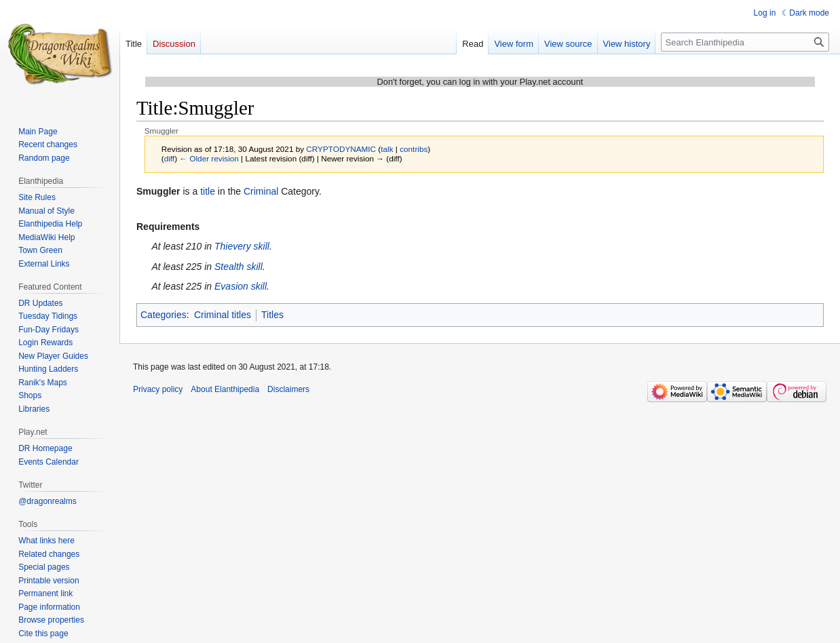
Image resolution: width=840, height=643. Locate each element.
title (208, 191)
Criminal (261, 191)
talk (387, 149)
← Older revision (209, 158)
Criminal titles (223, 315)
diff (169, 158)
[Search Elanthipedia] (745, 42)
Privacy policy (158, 389)
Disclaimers (288, 389)
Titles (272, 315)
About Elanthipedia (225, 389)
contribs (414, 149)
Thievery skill (242, 246)
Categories (164, 315)
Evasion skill (241, 286)
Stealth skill (238, 267)
